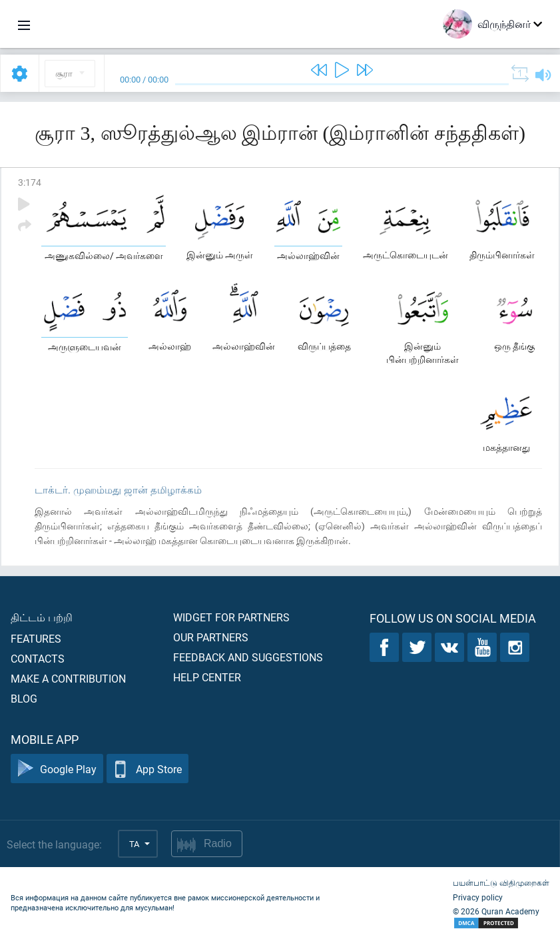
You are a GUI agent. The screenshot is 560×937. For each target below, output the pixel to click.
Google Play (57, 769)
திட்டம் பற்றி (42, 617)
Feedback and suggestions (248, 657)
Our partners (211, 637)
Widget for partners (231, 617)
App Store (147, 769)
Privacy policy (478, 897)
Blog (24, 698)
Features (36, 638)
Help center (207, 677)
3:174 (30, 182)
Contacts (38, 658)
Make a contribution (68, 678)
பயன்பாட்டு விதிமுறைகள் (501, 882)
